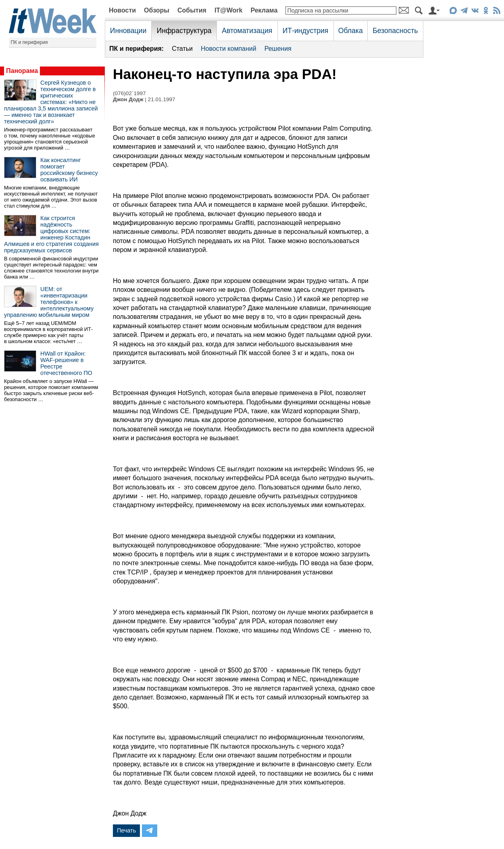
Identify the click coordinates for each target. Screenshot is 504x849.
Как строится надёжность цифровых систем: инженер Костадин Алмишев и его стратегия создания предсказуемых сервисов (51, 234)
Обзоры (157, 10)
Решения (278, 49)
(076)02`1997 (129, 93)
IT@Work (229, 10)
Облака (351, 31)
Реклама (264, 10)
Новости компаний (229, 49)
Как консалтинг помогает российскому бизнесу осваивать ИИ (69, 170)
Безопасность (395, 31)
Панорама (22, 71)
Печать (126, 830)
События (192, 10)
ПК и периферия (29, 42)
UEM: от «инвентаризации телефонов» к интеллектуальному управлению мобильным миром (49, 302)
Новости (122, 10)
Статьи (182, 49)
